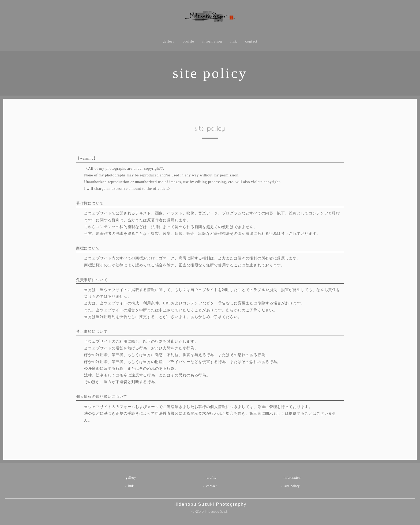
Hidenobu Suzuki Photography (210, 504)
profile (188, 44)
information (212, 44)
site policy (292, 487)
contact (252, 44)
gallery (168, 44)
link (234, 44)
